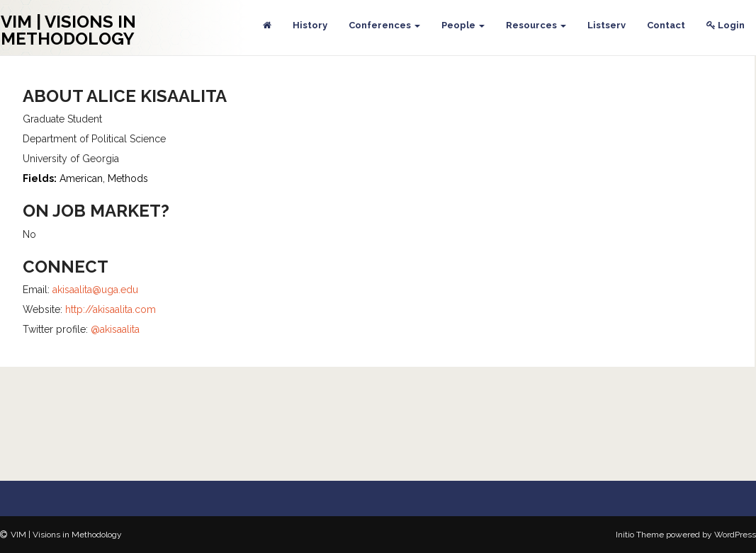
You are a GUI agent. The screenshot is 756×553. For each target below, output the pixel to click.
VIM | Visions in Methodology (68, 30)
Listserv (607, 25)
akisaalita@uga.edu (95, 290)
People (463, 25)
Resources (536, 25)
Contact (666, 25)
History (310, 25)
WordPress (735, 535)
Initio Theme (640, 535)
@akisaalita (115, 329)
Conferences (384, 25)
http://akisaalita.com (111, 309)
